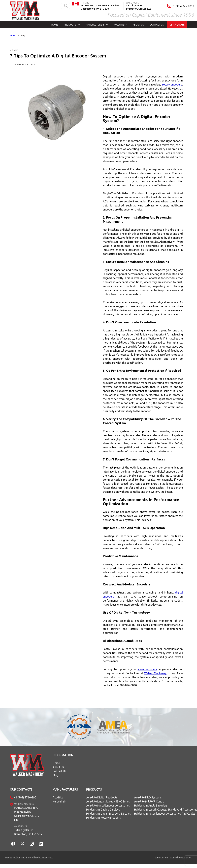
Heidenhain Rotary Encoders (104, 818)
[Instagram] (32, 844)
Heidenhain (59, 801)
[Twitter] (22, 844)
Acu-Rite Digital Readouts (102, 797)
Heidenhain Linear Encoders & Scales (109, 814)
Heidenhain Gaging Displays (103, 810)
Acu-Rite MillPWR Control (150, 801)
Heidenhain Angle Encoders (151, 806)
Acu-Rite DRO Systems (148, 797)
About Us (58, 767)
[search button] (66, 6)
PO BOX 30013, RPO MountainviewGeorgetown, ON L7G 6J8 (27, 814)
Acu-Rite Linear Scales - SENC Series (108, 801)
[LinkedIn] (41, 844)
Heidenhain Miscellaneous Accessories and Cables (165, 814)
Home (13, 35)
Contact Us (59, 771)
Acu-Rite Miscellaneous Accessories (108, 806)
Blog (23, 35)
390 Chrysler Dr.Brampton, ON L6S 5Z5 (28, 832)
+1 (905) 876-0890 (25, 797)
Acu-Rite (58, 797)
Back (14, 50)
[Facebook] (13, 844)
